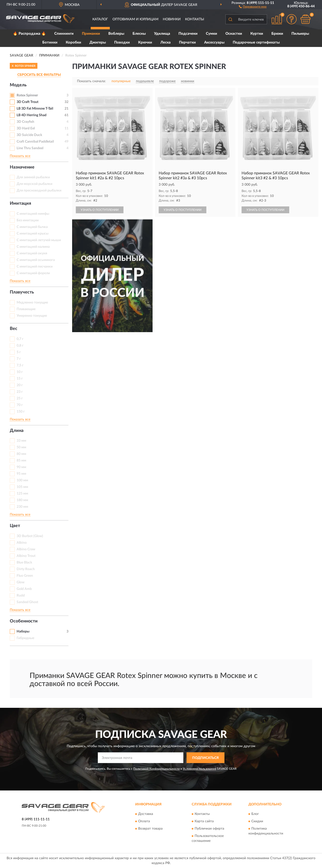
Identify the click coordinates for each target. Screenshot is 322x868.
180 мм (22, 500)
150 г (21, 412)
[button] (253, 6)
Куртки (257, 34)
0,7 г (20, 339)
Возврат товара (150, 829)
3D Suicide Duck (29, 135)
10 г (20, 372)
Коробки (73, 42)
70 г (20, 405)
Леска (166, 42)
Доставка (146, 814)
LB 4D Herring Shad (32, 115)
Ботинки (50, 42)
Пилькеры (300, 34)
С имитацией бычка (32, 227)
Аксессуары (214, 42)
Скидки (257, 821)
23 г (20, 392)
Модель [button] (18, 85)
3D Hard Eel (26, 128)
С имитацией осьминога (36, 260)
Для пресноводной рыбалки (39, 191)
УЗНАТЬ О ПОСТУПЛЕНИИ (100, 210)
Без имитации (28, 220)
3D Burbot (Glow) (30, 536)
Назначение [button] (22, 167)
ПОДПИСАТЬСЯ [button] (205, 758)
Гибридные (25, 638)
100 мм (22, 480)
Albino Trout (26, 556)
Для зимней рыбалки (33, 177)
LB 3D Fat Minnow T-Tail (35, 109)
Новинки (172, 19)
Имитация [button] (20, 203)
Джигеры (98, 42)
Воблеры (116, 34)
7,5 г (20, 365)
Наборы (23, 631)
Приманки (91, 34)
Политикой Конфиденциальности (156, 769)
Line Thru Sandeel (30, 148)
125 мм (22, 494)
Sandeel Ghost (27, 602)
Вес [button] (14, 329)
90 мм (21, 467)
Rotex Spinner (27, 95)
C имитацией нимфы (33, 214)
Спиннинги (64, 34)
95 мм (21, 474)
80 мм (21, 454)
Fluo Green (25, 576)
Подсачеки (188, 34)
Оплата (144, 821)
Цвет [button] (15, 526)
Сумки (211, 34)
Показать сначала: (91, 81)
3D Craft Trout (28, 102)
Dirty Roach (26, 569)
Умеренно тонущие (32, 316)
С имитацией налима (33, 247)
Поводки (122, 42)
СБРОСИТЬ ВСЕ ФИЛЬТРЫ (39, 75)
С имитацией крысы (33, 234)
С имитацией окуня (32, 253)
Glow (21, 582)
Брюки (277, 34)
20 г (20, 385)
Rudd (21, 596)
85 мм (21, 461)
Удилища (162, 34)
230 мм (22, 507)
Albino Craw (26, 549)
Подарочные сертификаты (256, 42)
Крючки (145, 42)
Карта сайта (204, 821)
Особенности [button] (24, 621)
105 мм (22, 487)
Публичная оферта (209, 829)
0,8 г (20, 346)
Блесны (139, 34)
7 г (19, 359)
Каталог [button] (100, 19)
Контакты (195, 19)
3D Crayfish (25, 122)
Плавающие (26, 309)
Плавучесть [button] (22, 292)
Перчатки (187, 42)
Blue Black (24, 563)
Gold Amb (24, 589)
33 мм (21, 441)
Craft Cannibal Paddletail (35, 142)
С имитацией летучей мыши (39, 240)
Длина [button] (17, 431)
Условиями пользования (200, 769)
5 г (19, 352)
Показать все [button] (20, 156)
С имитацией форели (33, 273)
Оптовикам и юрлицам (135, 19)
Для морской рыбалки (34, 184)
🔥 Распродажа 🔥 (29, 34)
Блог (255, 814)
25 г (20, 398)
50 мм (21, 447)
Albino (22, 543)
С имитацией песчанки (35, 267)
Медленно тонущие (32, 303)
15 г (20, 379)
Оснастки (234, 34)
